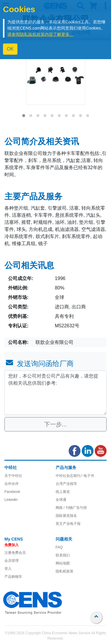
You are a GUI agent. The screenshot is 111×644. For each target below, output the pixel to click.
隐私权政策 (65, 571)
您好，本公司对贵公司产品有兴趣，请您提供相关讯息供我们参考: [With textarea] (55, 393)
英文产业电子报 (68, 524)
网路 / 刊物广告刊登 (71, 508)
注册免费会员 (15, 553)
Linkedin (11, 500)
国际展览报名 (66, 516)
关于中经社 (13, 476)
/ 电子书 (87, 476)
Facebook (12, 492)
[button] (24, 116)
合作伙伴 (12, 484)
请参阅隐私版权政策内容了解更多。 (41, 34)
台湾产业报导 (66, 484)
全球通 (61, 500)
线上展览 (63, 492)
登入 (8, 569)
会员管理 (12, 561)
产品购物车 (13, 577)
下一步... (55, 424)
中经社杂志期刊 (68, 476)
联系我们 (63, 555)
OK (10, 49)
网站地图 (63, 563)
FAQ (59, 547)
